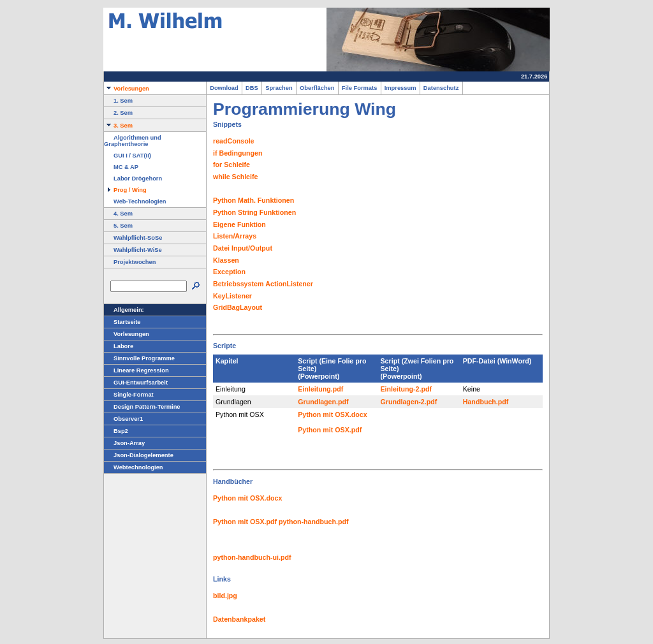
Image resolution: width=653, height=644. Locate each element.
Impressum (400, 88)
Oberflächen (317, 88)
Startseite (122, 322)
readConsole (234, 141)
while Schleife (235, 177)
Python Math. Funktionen (253, 200)
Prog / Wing (125, 190)
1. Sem (118, 101)
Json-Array (124, 443)
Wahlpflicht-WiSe (133, 250)
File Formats (360, 88)
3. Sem (118, 126)
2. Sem (118, 113)
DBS (252, 88)
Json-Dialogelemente (139, 455)
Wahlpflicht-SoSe (133, 238)
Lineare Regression (136, 370)
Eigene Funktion (239, 224)
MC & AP (121, 167)
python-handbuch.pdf (314, 522)
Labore (119, 346)
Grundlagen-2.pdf (409, 402)
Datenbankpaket (239, 619)
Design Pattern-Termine (142, 407)
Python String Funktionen (254, 212)
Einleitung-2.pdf (407, 389)
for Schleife (231, 165)
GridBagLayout (238, 307)
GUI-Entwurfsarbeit (136, 383)
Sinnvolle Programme (139, 358)
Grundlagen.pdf (323, 402)
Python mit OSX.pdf (330, 430)
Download (224, 88)
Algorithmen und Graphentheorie (133, 141)
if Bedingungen (238, 153)
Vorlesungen (127, 89)
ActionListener (289, 284)
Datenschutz (441, 88)
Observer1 (123, 419)
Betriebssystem (238, 284)
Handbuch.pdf (486, 402)
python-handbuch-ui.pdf (252, 557)
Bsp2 (116, 431)
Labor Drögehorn (133, 179)
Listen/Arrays (235, 236)
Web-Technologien (135, 201)
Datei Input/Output (243, 248)
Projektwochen (130, 262)
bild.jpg (225, 596)
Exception (229, 272)
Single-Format (129, 395)
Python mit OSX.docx (332, 414)
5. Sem (118, 226)
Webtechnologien (134, 467)
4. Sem (118, 214)
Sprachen (279, 88)
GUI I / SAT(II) (128, 156)
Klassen (226, 260)
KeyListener (232, 296)
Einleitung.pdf (320, 389)
